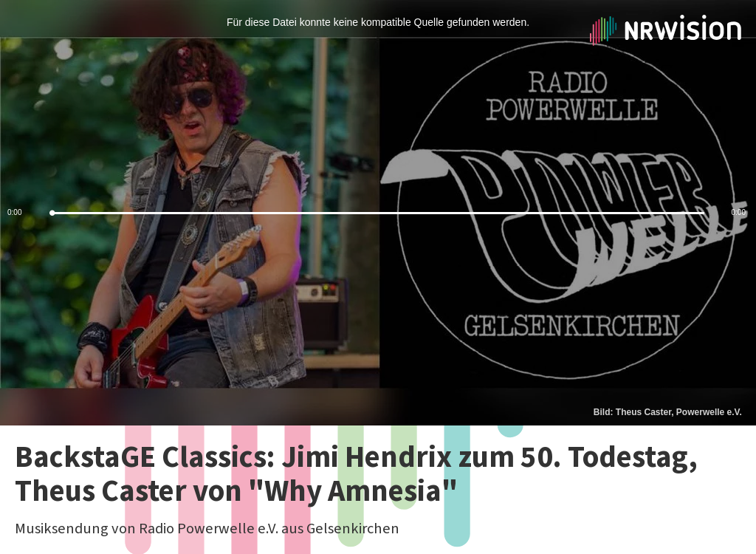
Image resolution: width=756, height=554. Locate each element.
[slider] (378, 213)
